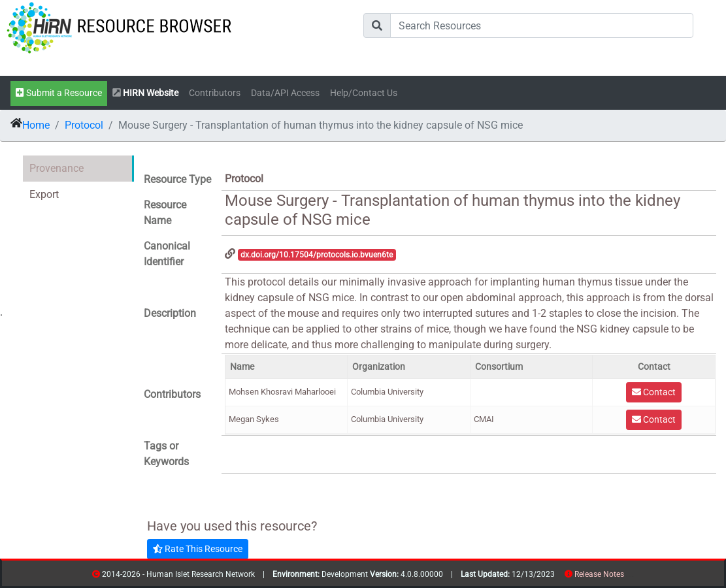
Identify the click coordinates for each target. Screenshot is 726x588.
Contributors (215, 93)
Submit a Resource (59, 93)
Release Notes (599, 574)
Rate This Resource (198, 549)
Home (36, 125)
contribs (632, 577)
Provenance (57, 168)
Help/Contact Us (364, 93)
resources (628, 577)
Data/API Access (285, 93)
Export (44, 194)
